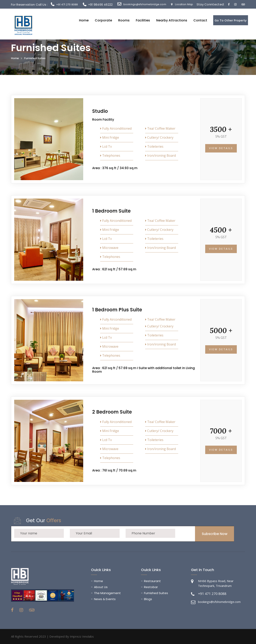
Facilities (143, 20)
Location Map (182, 4)
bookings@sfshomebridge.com (145, 4)
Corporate (103, 20)
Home (84, 20)
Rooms (124, 20)
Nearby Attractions (172, 20)
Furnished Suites (156, 593)
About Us (101, 587)
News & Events (105, 599)
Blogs (148, 599)
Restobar (151, 587)
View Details (221, 148)
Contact (200, 20)
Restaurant (152, 581)
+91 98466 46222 (98, 5)
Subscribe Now (215, 534)
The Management (107, 593)
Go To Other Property (231, 20)
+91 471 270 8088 (67, 5)
